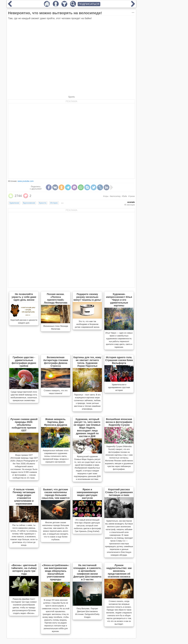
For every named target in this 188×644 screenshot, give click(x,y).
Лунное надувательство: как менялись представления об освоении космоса (119, 571)
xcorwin (131, 202)
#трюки (131, 196)
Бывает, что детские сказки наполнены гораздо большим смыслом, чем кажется (56, 494)
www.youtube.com (26, 181)
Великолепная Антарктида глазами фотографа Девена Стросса (56, 362)
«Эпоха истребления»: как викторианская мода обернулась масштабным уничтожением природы (56, 572)
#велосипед (115, 196)
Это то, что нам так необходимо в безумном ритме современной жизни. (87, 324)
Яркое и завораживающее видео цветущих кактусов (87, 494)
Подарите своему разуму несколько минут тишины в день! (87, 297)
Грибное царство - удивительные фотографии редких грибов (24, 362)
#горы (106, 196)
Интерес (54, 203)
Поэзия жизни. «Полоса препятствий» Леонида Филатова (56, 298)
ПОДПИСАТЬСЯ (89, 4)
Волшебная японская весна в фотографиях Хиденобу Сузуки (119, 422)
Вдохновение (29, 203)
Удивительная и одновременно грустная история (119, 387)
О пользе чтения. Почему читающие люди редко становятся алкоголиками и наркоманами (24, 497)
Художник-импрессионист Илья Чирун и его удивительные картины (119, 300)
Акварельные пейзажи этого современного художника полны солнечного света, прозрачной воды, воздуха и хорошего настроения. (56, 456)
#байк (124, 196)
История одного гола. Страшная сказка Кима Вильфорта (119, 360)
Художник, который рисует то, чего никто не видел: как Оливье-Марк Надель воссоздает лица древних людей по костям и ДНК (87, 428)
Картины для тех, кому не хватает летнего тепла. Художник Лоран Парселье (87, 362)
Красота (43, 203)
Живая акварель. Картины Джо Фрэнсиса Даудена (56, 422)
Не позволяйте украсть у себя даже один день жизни (24, 297)
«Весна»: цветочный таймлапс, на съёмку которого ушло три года (24, 569)
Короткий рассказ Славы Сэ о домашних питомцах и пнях (119, 492)
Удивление (14, 203)
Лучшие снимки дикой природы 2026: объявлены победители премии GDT (24, 425)
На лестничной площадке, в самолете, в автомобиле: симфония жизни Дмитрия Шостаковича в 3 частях (87, 572)
